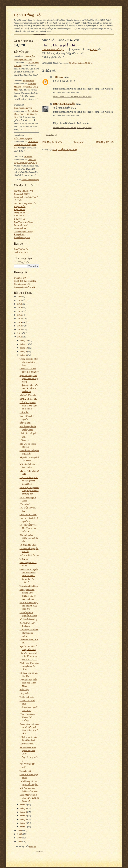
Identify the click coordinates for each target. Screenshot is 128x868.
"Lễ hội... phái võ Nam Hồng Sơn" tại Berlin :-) (28, 406)
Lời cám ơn (25, 440)
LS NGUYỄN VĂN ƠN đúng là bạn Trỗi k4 (28, 528)
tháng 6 (24, 808)
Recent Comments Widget (30, 180)
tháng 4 (24, 816)
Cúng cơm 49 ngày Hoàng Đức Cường (28, 717)
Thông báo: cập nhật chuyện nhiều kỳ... (29, 362)
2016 (20, 315)
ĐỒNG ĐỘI (25, 423)
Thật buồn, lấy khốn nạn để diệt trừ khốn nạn (29, 388)
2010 (20, 337)
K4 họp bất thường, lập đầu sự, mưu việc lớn (29, 606)
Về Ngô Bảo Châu (28, 545)
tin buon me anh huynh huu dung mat (26, 87)
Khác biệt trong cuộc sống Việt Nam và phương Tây (29, 491)
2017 (20, 311)
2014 (20, 322)
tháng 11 (24, 344)
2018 (20, 308)
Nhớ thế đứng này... (29, 395)
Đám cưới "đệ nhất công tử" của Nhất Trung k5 (29, 798)
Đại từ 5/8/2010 (27, 744)
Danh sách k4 (20, 228)
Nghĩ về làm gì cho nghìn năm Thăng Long (29, 379)
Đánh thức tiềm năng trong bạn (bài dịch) (29, 666)
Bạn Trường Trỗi (28, 15)
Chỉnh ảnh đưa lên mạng (25, 281)
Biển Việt (24, 690)
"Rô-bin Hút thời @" (53, 49)
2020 (20, 300)
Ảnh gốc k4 (19, 234)
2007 (20, 838)
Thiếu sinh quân (27, 697)
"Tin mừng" (25, 504)
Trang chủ (79, 142)
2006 (20, 841)
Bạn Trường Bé (21, 249)
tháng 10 (24, 348)
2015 (20, 319)
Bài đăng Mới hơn (52, 142)
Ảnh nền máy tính (22, 238)
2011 (20, 333)
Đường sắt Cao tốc (28, 399)
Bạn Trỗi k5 (19, 216)
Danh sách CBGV (22, 194)
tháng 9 (24, 351)
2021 (20, 296)
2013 (20, 326)
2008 (20, 834)
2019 (20, 304)
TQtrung (58, 77)
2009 (20, 830)
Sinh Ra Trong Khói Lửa (25, 203)
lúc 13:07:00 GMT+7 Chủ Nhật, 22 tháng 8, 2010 (72, 128)
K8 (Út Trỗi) (20, 206)
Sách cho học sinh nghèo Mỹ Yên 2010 (28, 750)
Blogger (33, 846)
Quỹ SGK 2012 (21, 252)
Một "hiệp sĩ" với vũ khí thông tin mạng (29, 633)
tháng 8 (24, 355)
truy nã (94, 49)
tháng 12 (24, 340)
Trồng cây (24, 559)
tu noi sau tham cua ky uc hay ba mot (26, 114)
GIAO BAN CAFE (28, 515)
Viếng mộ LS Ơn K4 (29, 555)
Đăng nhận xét (51, 135)
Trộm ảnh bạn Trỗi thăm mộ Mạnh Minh (28, 683)
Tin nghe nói (25, 771)
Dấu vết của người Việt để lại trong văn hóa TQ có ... (28, 656)
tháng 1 (24, 827)
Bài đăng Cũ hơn (105, 142)
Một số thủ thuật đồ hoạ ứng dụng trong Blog (29, 481)
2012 (20, 329)
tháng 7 (24, 805)
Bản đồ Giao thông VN (24, 287)
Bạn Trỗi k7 (19, 209)
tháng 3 (24, 819)
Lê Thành (28, 156)
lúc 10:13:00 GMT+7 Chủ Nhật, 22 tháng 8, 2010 (72, 97)
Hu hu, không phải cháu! (60, 45)
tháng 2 (24, 823)
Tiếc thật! (24, 412)
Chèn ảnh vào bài (22, 284)
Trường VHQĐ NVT (24, 191)
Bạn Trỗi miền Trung (24, 222)
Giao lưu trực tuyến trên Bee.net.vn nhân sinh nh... (29, 572)
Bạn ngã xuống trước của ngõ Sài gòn (29, 538)
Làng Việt (24, 693)
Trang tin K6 (20, 213)
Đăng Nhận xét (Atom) (65, 149)
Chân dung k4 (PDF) (23, 231)
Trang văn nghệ (21, 225)
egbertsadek (28, 80)
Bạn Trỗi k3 (19, 219)
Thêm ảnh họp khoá (28, 586)
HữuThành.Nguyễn (23, 108)
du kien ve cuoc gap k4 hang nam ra (26, 145)
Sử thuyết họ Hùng (28, 619)
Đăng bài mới (20, 278)
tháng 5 (24, 812)
